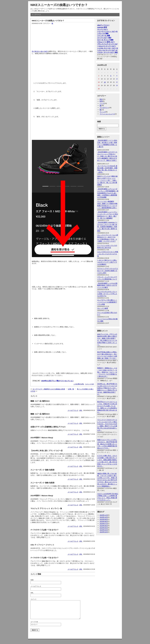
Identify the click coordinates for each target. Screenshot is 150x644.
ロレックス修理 (103, 308)
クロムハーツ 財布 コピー (106, 42)
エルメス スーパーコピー (107, 46)
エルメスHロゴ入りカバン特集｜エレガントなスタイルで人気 (108, 254)
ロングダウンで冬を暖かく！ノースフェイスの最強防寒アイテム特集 (107, 302)
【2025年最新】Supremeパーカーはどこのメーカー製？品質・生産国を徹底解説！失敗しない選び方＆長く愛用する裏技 (107, 227)
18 (105, 82)
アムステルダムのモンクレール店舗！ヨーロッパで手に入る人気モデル (107, 294)
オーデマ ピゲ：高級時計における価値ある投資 (49, 389)
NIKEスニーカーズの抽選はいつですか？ (59, 5)
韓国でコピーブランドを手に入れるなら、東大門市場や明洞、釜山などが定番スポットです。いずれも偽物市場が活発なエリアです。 (107, 444)
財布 (101, 101)
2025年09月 (104, 519)
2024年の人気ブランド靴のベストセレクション (57, 381)
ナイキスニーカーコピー (40, 51)
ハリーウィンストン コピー (107, 31)
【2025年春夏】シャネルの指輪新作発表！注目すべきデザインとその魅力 (107, 285)
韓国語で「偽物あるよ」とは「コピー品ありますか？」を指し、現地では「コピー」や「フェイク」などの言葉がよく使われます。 (107, 372)
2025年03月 (104, 532)
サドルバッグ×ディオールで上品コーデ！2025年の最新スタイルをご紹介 (108, 271)
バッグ (102, 103)
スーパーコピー (103, 29)
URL (81, 410)
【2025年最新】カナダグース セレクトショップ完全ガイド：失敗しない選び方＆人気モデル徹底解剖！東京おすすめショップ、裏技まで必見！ (107, 156)
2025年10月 (104, 517)
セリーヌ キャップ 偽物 (105, 40)
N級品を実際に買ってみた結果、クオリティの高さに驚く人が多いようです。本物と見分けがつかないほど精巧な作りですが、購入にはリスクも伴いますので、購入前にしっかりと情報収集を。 (107, 480)
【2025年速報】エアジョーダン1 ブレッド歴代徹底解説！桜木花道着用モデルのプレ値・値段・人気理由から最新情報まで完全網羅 (108, 193)
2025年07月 (104, 524)
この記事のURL (79, 384)
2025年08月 (104, 521)
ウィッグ (103, 112)
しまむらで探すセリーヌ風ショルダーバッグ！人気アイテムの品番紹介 (107, 262)
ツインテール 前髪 (104, 36)
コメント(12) (89, 384)
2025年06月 (104, 526)
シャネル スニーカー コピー (107, 48)
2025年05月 (104, 528)
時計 (101, 99)
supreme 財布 (102, 27)
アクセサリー (104, 108)
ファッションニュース (107, 114)
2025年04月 (104, 530)
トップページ (36, 15)
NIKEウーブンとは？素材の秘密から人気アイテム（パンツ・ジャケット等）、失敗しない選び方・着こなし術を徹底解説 (107, 180)
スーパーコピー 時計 (104, 38)
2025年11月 (104, 515)
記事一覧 (71, 389)
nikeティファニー (103, 25)
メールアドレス (73, 410)
